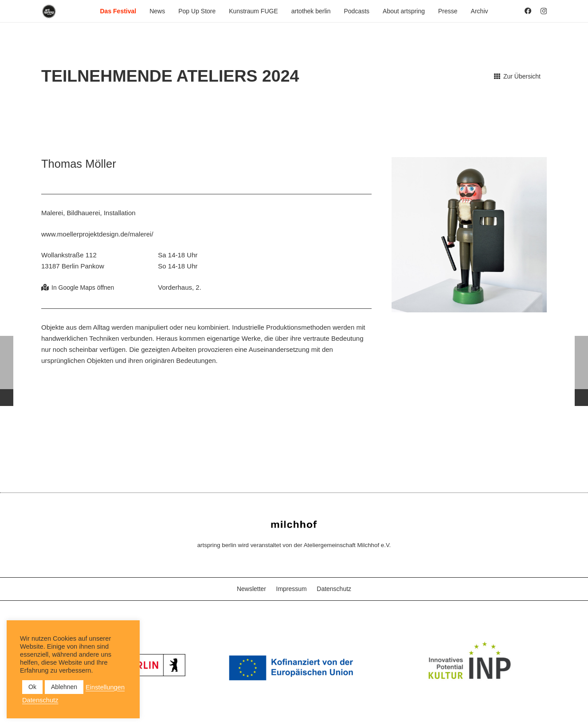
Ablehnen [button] (64, 687)
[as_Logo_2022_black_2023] (49, 11)
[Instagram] (544, 11)
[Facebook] (528, 11)
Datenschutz (334, 589)
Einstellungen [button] (105, 687)
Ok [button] (32, 687)
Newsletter (251, 589)
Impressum (292, 589)
